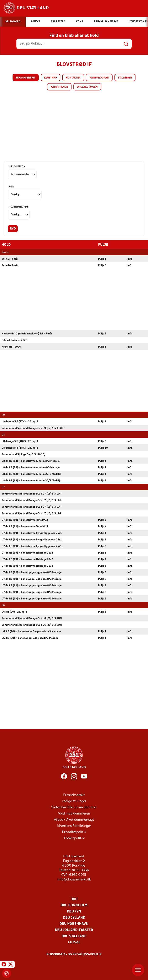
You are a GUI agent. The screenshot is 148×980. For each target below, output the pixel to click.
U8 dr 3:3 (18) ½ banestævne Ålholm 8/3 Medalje (31, 461)
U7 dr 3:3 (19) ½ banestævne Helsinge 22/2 (27, 553)
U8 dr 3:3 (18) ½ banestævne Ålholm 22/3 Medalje (31, 474)
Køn (11, 187)
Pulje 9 (102, 441)
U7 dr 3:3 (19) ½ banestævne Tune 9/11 (25, 520)
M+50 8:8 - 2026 (11, 347)
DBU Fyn (74, 911)
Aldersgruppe (18, 207)
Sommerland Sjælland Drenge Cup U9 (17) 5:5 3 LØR (33, 428)
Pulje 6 (102, 572)
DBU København (74, 924)
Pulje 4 (102, 526)
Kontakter (73, 78)
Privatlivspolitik (74, 832)
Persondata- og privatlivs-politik (74, 954)
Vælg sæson (17, 167)
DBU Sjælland (74, 936)
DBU (74, 899)
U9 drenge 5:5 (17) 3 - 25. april (20, 422)
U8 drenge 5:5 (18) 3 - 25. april (20, 441)
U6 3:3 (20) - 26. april (14, 612)
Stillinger (125, 78)
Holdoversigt (26, 78)
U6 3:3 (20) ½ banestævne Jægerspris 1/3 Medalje (31, 631)
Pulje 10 (103, 448)
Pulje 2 (102, 334)
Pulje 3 (102, 265)
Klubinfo (50, 78)
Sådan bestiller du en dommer (74, 807)
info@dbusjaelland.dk (74, 879)
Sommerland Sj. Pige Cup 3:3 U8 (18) (23, 454)
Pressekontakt (74, 795)
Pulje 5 (102, 599)
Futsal (74, 942)
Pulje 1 (102, 259)
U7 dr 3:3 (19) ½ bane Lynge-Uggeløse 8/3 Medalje (32, 572)
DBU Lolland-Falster (74, 930)
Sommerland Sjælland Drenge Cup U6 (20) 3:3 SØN (32, 618)
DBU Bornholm (74, 905)
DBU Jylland (74, 918)
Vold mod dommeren (74, 813)
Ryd (13, 229)
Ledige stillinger (74, 801)
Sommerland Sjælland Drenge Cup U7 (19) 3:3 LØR (32, 494)
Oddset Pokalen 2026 (14, 340)
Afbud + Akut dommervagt (74, 820)
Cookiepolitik (74, 838)
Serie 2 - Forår (10, 259)
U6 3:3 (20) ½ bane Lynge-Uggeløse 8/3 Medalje (30, 638)
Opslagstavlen (87, 87)
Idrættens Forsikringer (74, 826)
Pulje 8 (102, 422)
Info (130, 259)
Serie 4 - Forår (10, 265)
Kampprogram (99, 78)
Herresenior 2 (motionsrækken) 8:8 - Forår (27, 334)
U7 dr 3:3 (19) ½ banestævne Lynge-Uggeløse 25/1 (32, 533)
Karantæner (59, 87)
